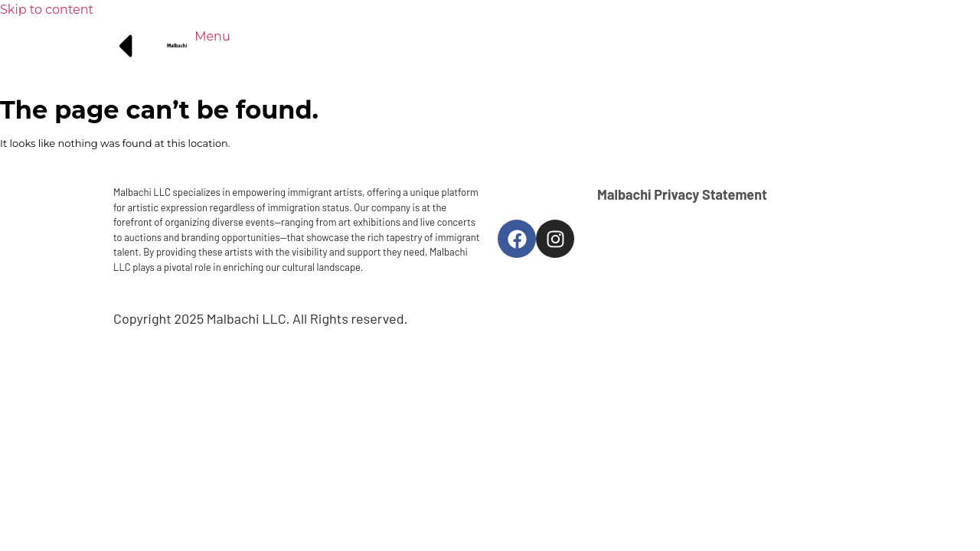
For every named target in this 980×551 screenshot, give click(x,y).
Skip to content (47, 10)
